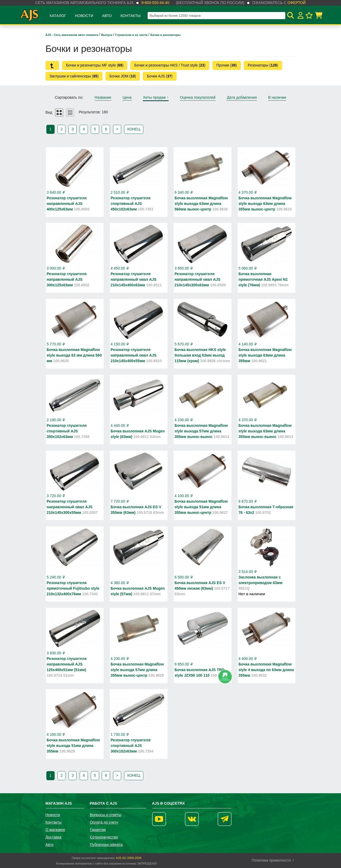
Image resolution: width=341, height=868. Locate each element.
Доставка (54, 837)
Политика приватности (271, 860)
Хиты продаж (156, 97)
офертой (297, 3)
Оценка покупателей (198, 97)
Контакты (131, 16)
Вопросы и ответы (105, 815)
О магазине (55, 830)
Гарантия (98, 830)
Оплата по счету (104, 822)
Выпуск (107, 35)
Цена (127, 97)
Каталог (58, 16)
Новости (84, 16)
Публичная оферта (106, 845)
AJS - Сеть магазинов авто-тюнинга (72, 35)
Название (103, 97)
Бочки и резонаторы (166, 35)
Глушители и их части (132, 35)
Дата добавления (242, 97)
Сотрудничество (104, 837)
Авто (107, 16)
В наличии (277, 97)
